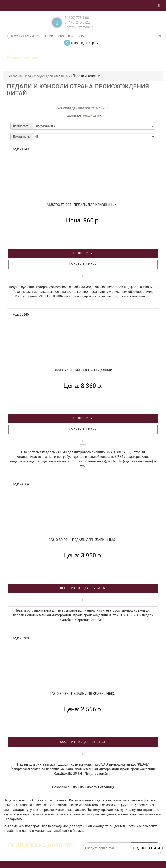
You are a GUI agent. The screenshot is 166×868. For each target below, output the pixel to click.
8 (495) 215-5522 (77, 22)
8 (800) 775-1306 (77, 18)
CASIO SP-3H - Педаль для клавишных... (83, 694)
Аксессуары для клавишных (50, 76)
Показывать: (21, 137)
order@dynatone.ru (80, 27)
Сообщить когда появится (83, 588)
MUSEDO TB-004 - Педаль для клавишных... (83, 205)
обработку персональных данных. (140, 856)
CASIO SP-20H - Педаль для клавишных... (83, 540)
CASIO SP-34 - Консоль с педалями (83, 370)
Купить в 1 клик (83, 265)
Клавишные (19, 76)
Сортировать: (22, 126)
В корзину (83, 253)
